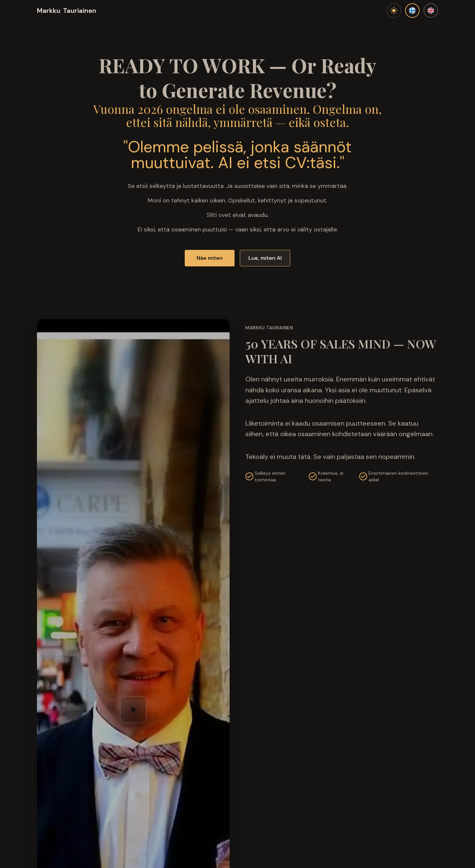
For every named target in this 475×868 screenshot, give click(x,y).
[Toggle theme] (394, 11)
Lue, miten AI (265, 258)
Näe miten (210, 258)
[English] (431, 11)
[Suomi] (412, 11)
